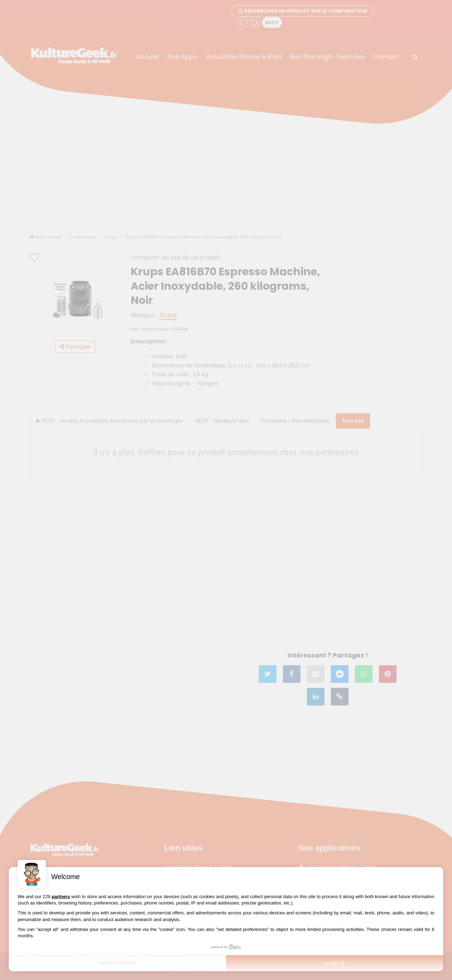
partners (61, 897)
